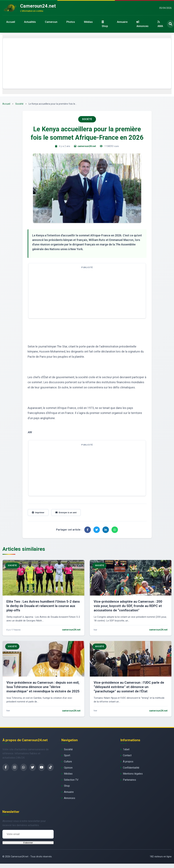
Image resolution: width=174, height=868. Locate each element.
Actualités (30, 22)
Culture (68, 762)
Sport (67, 755)
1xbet (126, 749)
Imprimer (38, 513)
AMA (160, 24)
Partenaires (129, 780)
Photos (71, 22)
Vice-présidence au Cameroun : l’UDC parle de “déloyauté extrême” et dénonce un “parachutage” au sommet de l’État (129, 687)
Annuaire (122, 22)
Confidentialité (131, 768)
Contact (127, 755)
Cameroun (51, 22)
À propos (128, 762)
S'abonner (28, 843)
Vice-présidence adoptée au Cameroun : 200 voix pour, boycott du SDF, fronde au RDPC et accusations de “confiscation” (128, 606)
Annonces (142, 24)
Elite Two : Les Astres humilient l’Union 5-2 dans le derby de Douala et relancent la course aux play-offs (43, 606)
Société (19, 104)
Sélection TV (71, 780)
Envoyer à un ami (66, 513)
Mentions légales (133, 774)
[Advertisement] (87, 63)
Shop (105, 24)
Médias (88, 22)
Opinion (68, 768)
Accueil (11, 22)
